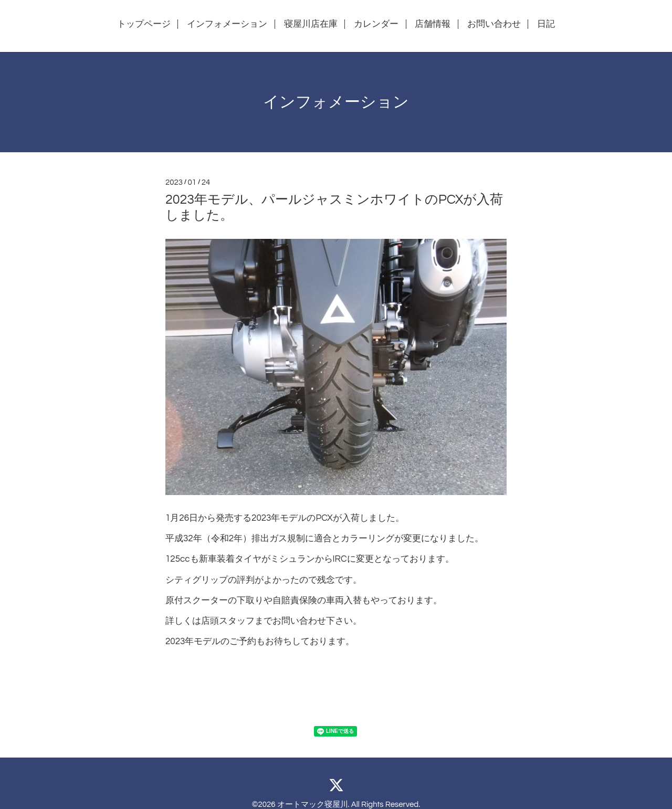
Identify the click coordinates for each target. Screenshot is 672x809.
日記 (546, 24)
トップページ (144, 24)
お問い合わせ (494, 24)
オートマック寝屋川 (313, 805)
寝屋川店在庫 (311, 24)
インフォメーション (227, 24)
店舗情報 (433, 24)
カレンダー (376, 24)
